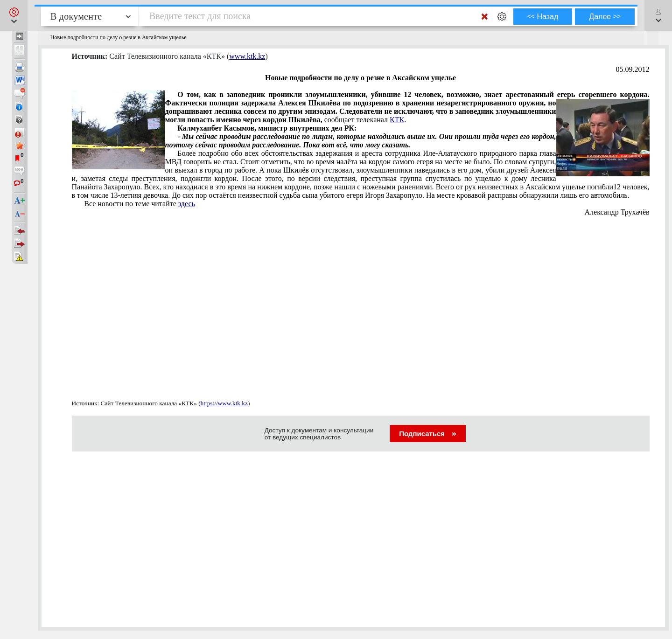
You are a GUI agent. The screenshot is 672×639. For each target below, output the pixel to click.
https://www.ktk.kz (224, 403)
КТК (397, 120)
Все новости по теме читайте (140, 204)
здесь (187, 204)
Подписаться (428, 434)
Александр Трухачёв (617, 212)
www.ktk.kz (247, 56)
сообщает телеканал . (361, 107)
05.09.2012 (633, 69)
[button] (14, 15)
